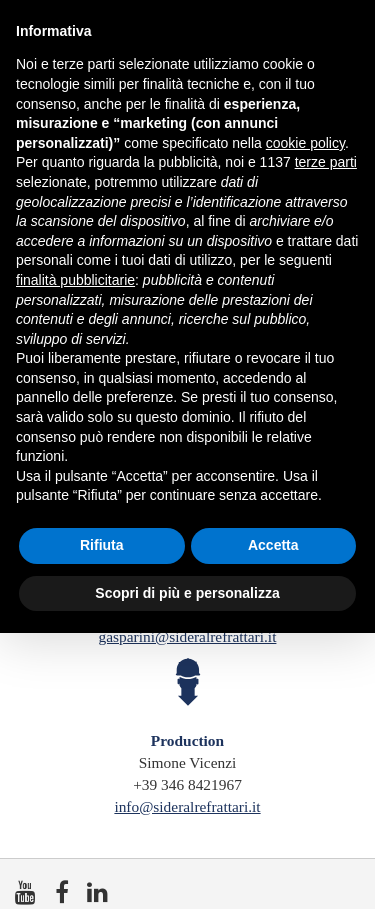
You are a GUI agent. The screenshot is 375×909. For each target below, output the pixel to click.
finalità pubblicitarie (75, 280)
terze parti (326, 162)
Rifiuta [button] (102, 545)
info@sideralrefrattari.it (187, 806)
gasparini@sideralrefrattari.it (188, 636)
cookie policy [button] (305, 143)
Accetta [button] (273, 545)
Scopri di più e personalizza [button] (187, 593)
